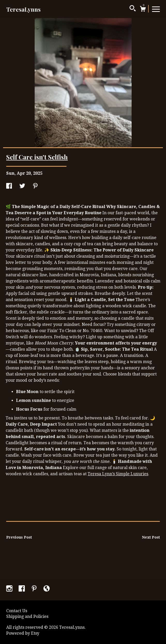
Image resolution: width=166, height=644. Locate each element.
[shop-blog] (47, 589)
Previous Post (19, 537)
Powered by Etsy (23, 633)
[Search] (133, 9)
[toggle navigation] (156, 9)
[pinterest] (35, 589)
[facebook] (22, 589)
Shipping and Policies (27, 616)
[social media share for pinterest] (35, 186)
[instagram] (10, 589)
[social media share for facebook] (9, 186)
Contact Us (17, 611)
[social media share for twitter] (22, 186)
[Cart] (143, 10)
